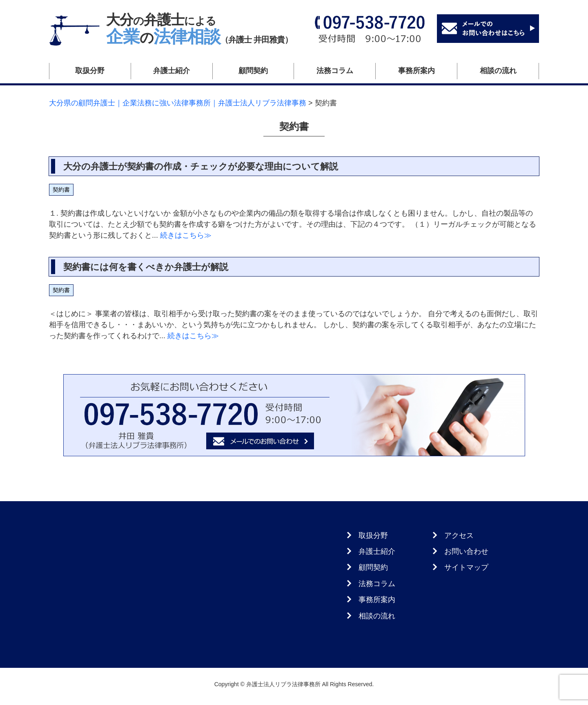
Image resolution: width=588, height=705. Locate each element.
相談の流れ (498, 71)
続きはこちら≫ (185, 235)
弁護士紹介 (171, 71)
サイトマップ (466, 567)
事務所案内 (416, 71)
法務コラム (335, 71)
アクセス (459, 535)
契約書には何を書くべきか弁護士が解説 (146, 267)
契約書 (61, 190)
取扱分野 (90, 71)
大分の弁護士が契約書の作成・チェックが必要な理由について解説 (201, 166)
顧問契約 (253, 71)
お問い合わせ (466, 551)
